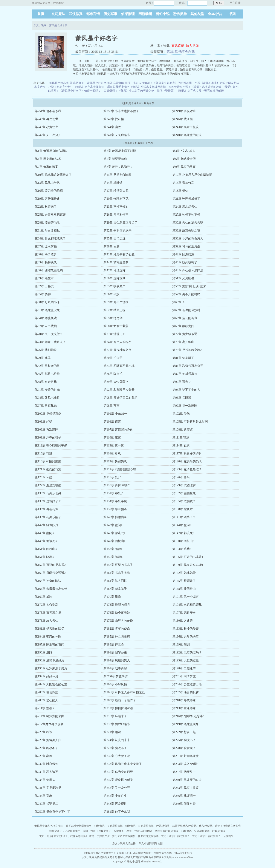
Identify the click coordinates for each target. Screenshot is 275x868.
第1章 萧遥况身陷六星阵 (51, 151)
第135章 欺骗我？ (184, 501)
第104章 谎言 (112, 422)
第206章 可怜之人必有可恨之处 (124, 692)
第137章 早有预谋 (115, 509)
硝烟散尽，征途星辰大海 (108, 826)
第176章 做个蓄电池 (117, 613)
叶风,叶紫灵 (163, 826)
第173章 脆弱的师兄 (117, 605)
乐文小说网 (40, 25)
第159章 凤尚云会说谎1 (188, 565)
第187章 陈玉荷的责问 (50, 645)
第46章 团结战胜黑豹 (49, 270)
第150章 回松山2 (183, 541)
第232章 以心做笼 (47, 764)
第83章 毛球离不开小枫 (119, 366)
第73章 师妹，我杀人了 (50, 342)
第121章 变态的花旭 (48, 469)
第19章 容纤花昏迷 (47, 199)
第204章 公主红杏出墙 (187, 684)
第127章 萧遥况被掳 (48, 485)
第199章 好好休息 (47, 676)
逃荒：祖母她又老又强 (228, 826)
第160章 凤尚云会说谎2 (50, 573)
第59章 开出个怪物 (116, 302)
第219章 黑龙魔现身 (186, 724)
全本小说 (215, 14)
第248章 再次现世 (47, 119)
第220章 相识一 (45, 732)
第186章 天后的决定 (186, 637)
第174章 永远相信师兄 (187, 605)
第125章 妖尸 (112, 477)
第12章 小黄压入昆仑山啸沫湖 (192, 175)
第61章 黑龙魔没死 (47, 310)
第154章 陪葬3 (44, 557)
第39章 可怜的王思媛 (186, 246)
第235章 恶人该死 (47, 772)
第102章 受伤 (181, 414)
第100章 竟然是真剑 (48, 414)
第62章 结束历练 (115, 310)
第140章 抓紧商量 (115, 517)
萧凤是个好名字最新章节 (99, 853)
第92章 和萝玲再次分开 (119, 390)
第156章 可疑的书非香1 (188, 557)
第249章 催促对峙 (184, 111)
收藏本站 (58, 3)
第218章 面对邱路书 (117, 724)
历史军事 (110, 14)
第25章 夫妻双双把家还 (50, 215)
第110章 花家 (112, 438)
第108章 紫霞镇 (183, 430)
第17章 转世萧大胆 (116, 191)
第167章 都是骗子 (115, 589)
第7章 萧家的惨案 (47, 167)
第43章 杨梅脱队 (46, 262)
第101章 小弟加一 (115, 414)
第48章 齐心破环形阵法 (188, 270)
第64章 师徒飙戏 (46, 318)
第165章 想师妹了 (184, 581)
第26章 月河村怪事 (116, 215)
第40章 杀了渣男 (46, 254)
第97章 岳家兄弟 (46, 406)
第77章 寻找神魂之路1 (118, 350)
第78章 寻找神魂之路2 (187, 350)
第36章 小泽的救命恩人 (188, 239)
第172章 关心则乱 (47, 605)
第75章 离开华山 (183, 342)
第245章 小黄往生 (47, 127)
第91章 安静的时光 (47, 390)
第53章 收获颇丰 (115, 286)
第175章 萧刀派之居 (48, 613)
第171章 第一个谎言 (186, 597)
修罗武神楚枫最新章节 (79, 826)
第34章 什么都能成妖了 (50, 239)
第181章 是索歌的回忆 (50, 629)
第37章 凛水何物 (46, 246)
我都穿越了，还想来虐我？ (65, 831)
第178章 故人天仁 (47, 621)
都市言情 (93, 14)
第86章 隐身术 (113, 374)
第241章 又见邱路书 (117, 135)
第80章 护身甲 (113, 358)
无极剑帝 (228, 836)
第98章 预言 (112, 406)
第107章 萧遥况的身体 (118, 430)
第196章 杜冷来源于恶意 (51, 668)
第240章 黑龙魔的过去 (187, 135)
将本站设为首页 (41, 3)
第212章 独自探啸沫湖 (118, 708)
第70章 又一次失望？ (49, 334)
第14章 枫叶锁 (113, 183)
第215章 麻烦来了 (115, 716)
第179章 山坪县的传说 (118, 621)
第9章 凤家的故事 (184, 167)
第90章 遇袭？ (182, 382)
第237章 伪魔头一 (184, 772)
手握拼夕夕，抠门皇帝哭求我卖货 (116, 836)
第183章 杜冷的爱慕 (186, 629)
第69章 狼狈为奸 (183, 326)
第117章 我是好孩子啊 (187, 453)
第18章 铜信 (180, 191)
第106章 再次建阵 (47, 430)
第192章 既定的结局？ (187, 653)
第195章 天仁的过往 (186, 660)
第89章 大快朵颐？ (116, 382)
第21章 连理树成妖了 (186, 199)
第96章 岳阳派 (182, 398)
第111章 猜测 (181, 438)
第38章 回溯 (112, 246)
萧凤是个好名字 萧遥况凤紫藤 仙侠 (109, 83)
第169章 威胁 (44, 597)
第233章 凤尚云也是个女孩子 (123, 764)
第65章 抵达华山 (115, 318)
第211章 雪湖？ (45, 708)
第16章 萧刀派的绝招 (49, 191)
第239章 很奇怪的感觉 (118, 780)
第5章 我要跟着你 (115, 159)
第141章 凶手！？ (184, 517)
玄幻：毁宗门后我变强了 (97, 831)
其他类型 (197, 14)
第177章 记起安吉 (184, 613)
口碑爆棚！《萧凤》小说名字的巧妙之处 (129, 91)
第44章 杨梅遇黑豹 (116, 262)
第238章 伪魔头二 (47, 780)
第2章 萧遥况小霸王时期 (120, 151)
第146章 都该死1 (115, 533)
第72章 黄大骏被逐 (185, 334)
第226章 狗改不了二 (48, 748)
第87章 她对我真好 (185, 374)
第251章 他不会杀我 (181, 52)
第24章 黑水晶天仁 (185, 207)
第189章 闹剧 (181, 645)
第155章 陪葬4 (113, 557)
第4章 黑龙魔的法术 (48, 159)
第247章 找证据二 (115, 119)
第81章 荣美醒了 (183, 358)
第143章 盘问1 (113, 525)
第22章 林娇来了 (46, 207)
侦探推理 (128, 14)
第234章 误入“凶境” (185, 764)
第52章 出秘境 (44, 286)
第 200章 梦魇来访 (116, 676)
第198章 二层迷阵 (184, 668)
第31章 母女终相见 (47, 231)
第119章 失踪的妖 (115, 461)
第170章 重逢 (112, 597)
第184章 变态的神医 (48, 637)
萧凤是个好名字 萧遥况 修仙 (67, 83)
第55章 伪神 (43, 294)
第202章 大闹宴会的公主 (51, 684)
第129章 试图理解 (184, 485)
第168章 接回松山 (184, 589)
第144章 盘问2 (182, 525)
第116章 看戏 (112, 453)
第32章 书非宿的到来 (118, 231)
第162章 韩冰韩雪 (184, 573)
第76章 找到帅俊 (46, 350)
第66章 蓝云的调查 (185, 318)
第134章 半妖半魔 (115, 501)
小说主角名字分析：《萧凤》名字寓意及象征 (76, 87)
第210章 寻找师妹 (184, 700)
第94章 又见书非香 (47, 398)
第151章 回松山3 (46, 549)
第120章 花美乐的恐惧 (187, 461)
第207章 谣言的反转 (186, 692)
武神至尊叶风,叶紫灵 (184, 826)
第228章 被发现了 (184, 748)
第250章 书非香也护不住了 (121, 111)
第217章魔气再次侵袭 (49, 724)
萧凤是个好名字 (58, 25)
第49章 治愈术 (44, 278)
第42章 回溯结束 (183, 254)
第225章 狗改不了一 (186, 740)
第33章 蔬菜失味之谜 (186, 231)
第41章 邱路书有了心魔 (119, 254)
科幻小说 (163, 14)
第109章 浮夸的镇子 (48, 438)
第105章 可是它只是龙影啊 (190, 422)
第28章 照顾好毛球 (47, 223)
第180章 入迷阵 (183, 621)
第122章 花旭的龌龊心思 (120, 469)
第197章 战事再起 (115, 668)
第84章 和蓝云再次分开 (188, 366)
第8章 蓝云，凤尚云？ (118, 167)
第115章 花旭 (43, 453)
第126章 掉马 (181, 477)
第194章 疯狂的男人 (117, 660)
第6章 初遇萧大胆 (184, 159)
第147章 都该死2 (183, 533)
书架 (232, 14)
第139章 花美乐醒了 (48, 517)
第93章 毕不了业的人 (186, 390)
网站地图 (157, 843)
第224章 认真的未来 (117, 740)
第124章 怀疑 (44, 477)
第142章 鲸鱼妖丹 (47, 525)
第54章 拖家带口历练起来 (189, 286)
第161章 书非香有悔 (117, 573)
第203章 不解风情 (115, 684)
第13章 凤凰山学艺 (47, 183)
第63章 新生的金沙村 (186, 310)
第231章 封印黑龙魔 (186, 756)
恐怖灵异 (180, 14)
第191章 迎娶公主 (115, 653)
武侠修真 (76, 14)
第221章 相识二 (114, 732)
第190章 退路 (44, 653)
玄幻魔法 (58, 14)
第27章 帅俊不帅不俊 (186, 215)
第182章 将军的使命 (117, 629)
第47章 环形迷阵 (115, 270)
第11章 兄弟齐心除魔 (117, 175)
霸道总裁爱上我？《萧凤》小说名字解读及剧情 (137, 87)
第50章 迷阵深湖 (115, 278)
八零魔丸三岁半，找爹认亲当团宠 (133, 831)
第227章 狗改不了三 (117, 748)
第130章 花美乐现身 (48, 493)
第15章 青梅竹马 (183, 183)
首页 (41, 14)
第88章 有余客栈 (46, 382)
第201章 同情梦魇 (184, 676)
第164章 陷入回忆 (115, 581)
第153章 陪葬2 (182, 549)
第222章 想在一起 (184, 732)
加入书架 (192, 46)
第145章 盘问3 (44, 533)
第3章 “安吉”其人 (184, 151)
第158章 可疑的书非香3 (119, 565)
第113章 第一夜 (114, 446)
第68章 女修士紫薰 (116, 326)
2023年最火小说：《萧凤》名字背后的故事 (195, 87)
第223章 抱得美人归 (48, 740)
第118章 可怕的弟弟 (48, 461)
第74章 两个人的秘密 (118, 342)
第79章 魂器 (43, 358)
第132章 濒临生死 (184, 493)
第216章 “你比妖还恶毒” (188, 716)
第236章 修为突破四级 (118, 772)
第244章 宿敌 (112, 127)
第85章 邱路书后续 (47, 374)
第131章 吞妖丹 (114, 493)
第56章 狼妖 (112, 294)
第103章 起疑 (44, 422)
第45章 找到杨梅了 (185, 262)
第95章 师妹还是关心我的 (121, 398)
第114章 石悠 (181, 446)
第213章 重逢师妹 (184, 708)
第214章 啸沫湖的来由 (50, 716)
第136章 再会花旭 (47, 509)
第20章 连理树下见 (116, 199)
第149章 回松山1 (115, 541)
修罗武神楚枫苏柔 (148, 836)
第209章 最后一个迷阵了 (120, 700)
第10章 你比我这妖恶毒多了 (53, 175)
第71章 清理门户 (115, 334)
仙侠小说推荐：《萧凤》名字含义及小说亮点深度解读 (190, 91)
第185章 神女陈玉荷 (117, 637)
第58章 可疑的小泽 (47, 302)
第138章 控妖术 (183, 509)
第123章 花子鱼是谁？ (187, 469)
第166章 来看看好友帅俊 (51, 589)
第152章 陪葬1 (113, 549)
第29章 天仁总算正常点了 (121, 223)
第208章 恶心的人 (47, 700)
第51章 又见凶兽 (183, 278)
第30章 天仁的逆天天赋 (188, 223)
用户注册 (235, 3)
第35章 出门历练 (115, 239)
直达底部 (178, 46)
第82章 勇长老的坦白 (49, 366)
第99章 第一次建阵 (185, 406)
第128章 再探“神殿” (117, 485)
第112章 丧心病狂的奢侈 (51, 446)
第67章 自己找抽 (46, 326)
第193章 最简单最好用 (50, 660)
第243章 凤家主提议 (186, 127)
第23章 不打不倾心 (116, 207)
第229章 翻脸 (44, 756)
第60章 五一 (180, 302)
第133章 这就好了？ (48, 501)
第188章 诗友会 (114, 645)
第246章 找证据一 (184, 119)
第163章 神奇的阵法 (48, 581)
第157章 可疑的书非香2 (50, 565)
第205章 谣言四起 (47, 692)
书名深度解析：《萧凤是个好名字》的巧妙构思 (163, 83)
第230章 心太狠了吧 (117, 756)
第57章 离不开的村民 (186, 294)
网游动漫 (145, 14)
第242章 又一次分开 (48, 135)
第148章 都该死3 (46, 541)
